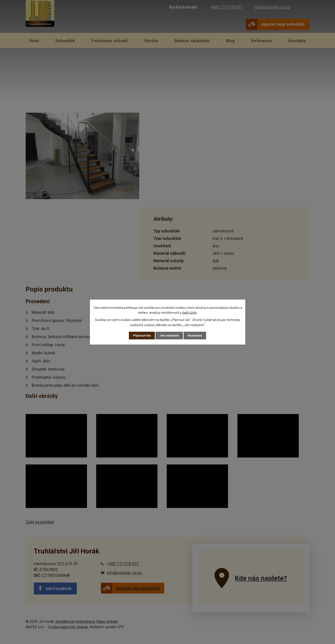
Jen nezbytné (170, 335)
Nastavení (196, 335)
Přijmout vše (142, 335)
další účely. (190, 312)
